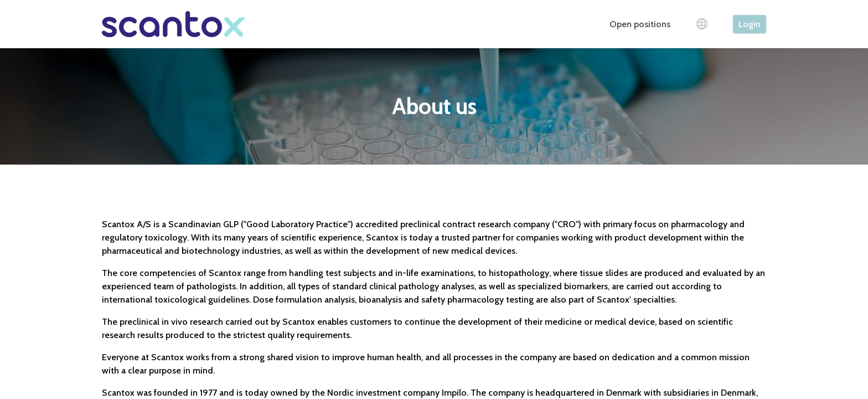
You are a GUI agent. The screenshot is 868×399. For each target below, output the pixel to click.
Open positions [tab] (640, 24)
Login (750, 24)
